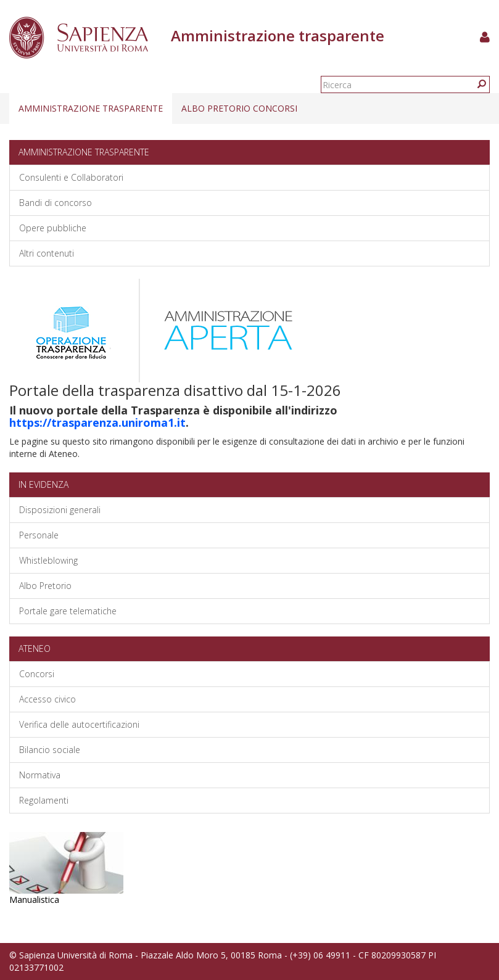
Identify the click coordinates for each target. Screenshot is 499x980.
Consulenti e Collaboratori (71, 177)
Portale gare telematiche (68, 611)
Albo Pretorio (45, 586)
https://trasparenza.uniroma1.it (97, 422)
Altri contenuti (47, 253)
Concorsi (37, 674)
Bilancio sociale (50, 750)
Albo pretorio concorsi (239, 108)
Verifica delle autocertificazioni (79, 724)
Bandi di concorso (56, 203)
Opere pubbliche (53, 228)
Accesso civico (47, 699)
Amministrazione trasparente (91, 108)
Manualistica (34, 900)
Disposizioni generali (60, 510)
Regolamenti (44, 800)
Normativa (40, 775)
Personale (39, 535)
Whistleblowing (48, 560)
